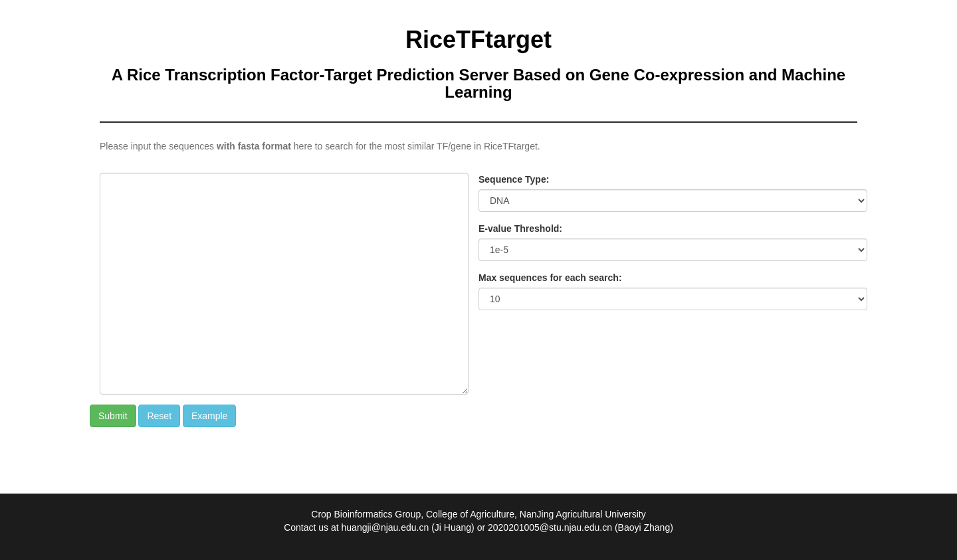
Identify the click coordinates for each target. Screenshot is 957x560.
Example (209, 416)
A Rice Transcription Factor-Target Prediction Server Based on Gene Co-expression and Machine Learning (478, 83)
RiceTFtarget (478, 40)
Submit (113, 416)
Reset (159, 416)
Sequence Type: (514, 179)
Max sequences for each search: (550, 278)
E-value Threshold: (520, 229)
